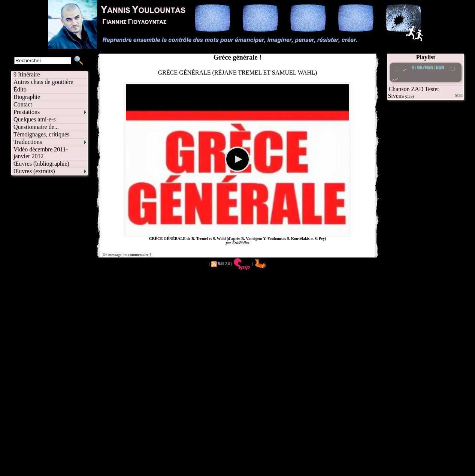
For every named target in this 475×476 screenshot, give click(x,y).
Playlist (426, 57)
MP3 (459, 95)
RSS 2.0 (224, 264)
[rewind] (451, 68)
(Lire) (409, 97)
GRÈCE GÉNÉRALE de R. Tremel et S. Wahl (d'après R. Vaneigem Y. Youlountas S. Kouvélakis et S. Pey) (238, 239)
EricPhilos (241, 243)
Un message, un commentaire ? (127, 255)
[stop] (395, 68)
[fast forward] (395, 77)
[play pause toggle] (404, 68)
